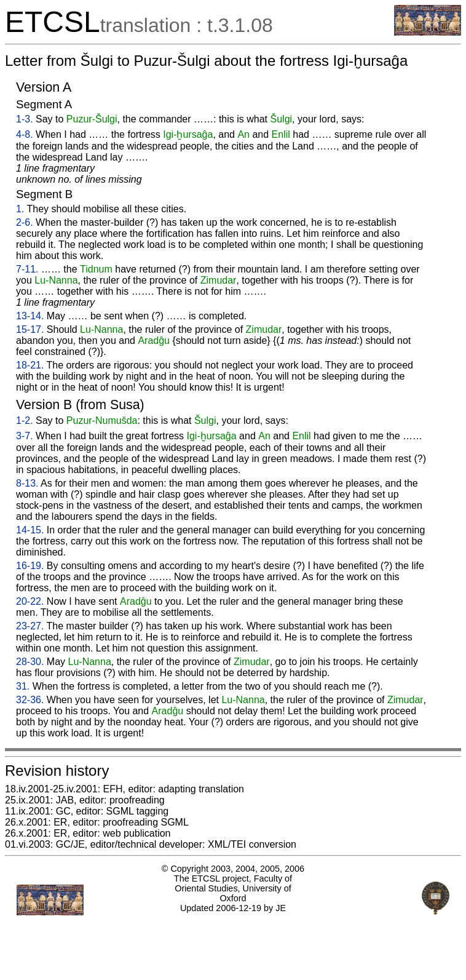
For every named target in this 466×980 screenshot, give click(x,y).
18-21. (30, 365)
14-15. (30, 530)
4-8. (25, 134)
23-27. (30, 626)
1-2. (25, 420)
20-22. (30, 601)
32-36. (30, 700)
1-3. (25, 119)
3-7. (25, 436)
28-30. (30, 662)
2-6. (25, 222)
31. (23, 686)
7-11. (27, 269)
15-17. (30, 329)
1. (20, 209)
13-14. (30, 316)
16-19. (30, 566)
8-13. (27, 483)
